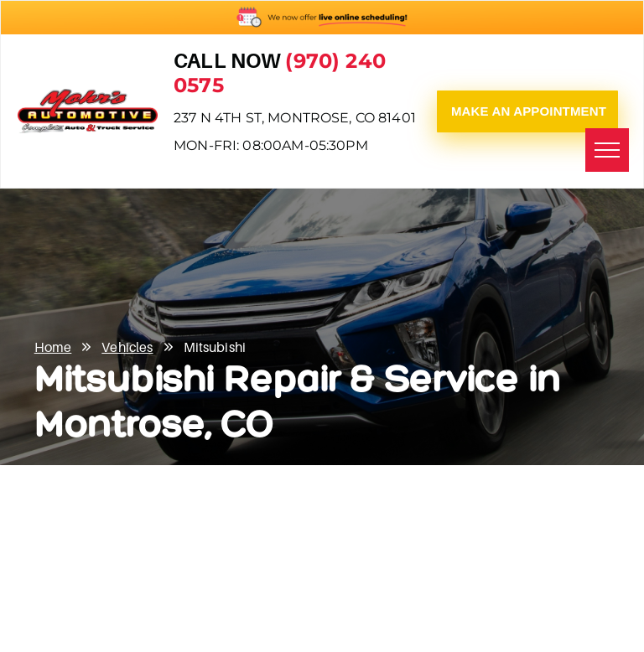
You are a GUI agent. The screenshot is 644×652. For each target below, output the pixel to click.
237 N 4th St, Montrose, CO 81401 (295, 118)
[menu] (607, 150)
